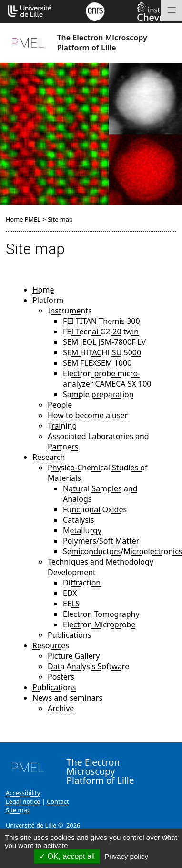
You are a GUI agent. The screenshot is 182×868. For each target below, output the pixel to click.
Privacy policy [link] (126, 856)
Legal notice (23, 801)
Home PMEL (23, 219)
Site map (18, 810)
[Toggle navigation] (171, 11)
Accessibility (23, 793)
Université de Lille (31, 825)
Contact (58, 801)
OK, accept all (67, 856)
